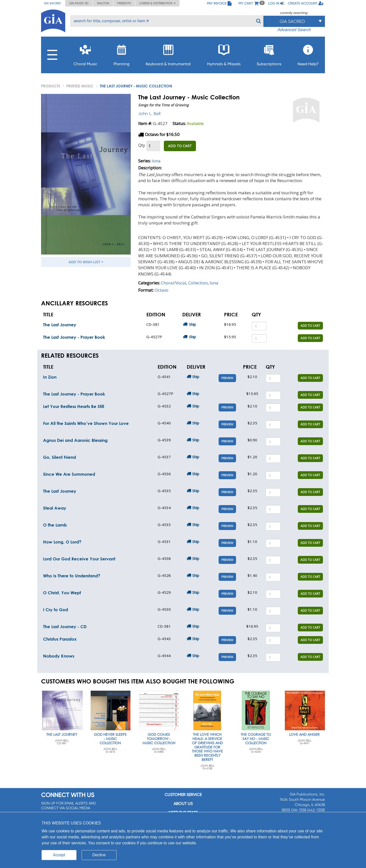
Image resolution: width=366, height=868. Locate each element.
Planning (122, 54)
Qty (142, 145)
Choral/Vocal (174, 283)
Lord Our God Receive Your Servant (79, 559)
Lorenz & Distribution (157, 3)
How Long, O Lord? (62, 542)
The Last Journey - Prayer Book (74, 337)
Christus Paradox (60, 639)
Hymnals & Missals (224, 54)
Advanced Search (294, 30)
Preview (227, 378)
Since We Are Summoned (69, 474)
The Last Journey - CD (65, 627)
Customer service (183, 795)
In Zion (50, 377)
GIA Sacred (52, 3)
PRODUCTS (51, 86)
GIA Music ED (79, 3)
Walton (103, 3)
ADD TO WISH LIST (86, 262)
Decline (99, 855)
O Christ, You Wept (62, 593)
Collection (198, 283)
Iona (156, 161)
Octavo (161, 290)
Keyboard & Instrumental (168, 54)
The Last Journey (60, 325)
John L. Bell (149, 113)
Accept (59, 855)
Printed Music (80, 86)
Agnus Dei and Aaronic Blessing (75, 440)
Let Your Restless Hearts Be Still (74, 406)
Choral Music (85, 54)
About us (183, 804)
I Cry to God (56, 610)
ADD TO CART (180, 146)
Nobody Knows (59, 656)
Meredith (124, 3)
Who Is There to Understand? (72, 576)
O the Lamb (55, 525)
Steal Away (55, 508)
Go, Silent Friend (60, 457)
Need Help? (308, 54)
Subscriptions (269, 54)
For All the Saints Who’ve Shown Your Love (86, 423)
